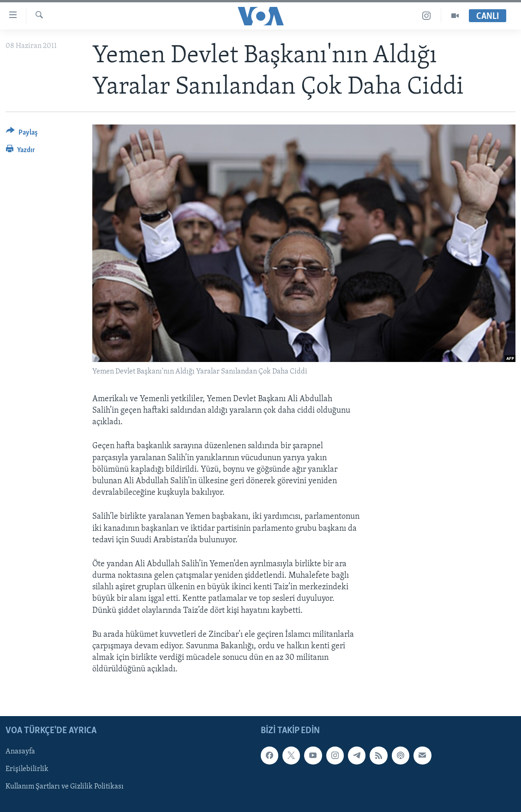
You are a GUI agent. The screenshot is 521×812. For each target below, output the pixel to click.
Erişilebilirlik (27, 769)
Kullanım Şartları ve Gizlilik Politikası (65, 787)
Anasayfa (20, 752)
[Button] (22, 134)
